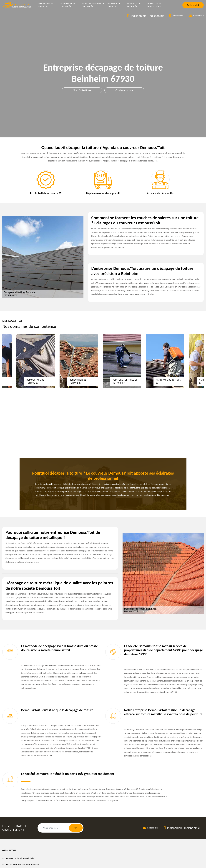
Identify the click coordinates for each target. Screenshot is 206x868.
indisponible (139, 16)
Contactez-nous (124, 90)
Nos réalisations (82, 90)
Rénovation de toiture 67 (68, 5)
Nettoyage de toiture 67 (114, 5)
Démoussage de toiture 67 (46, 5)
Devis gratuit (193, 5)
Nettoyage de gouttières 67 (155, 5)
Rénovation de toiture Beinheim (20, 858)
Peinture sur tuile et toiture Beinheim (23, 864)
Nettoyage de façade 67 (134, 5)
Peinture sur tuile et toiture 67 (93, 5)
